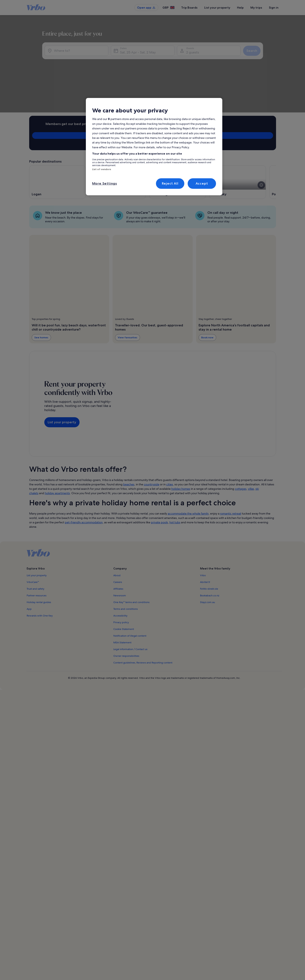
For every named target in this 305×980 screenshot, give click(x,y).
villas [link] (251, 447)
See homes (41, 295)
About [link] (117, 533)
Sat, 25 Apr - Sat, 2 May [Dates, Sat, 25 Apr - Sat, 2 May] (134, 75)
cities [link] (170, 442)
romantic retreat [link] (231, 472)
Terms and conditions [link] (126, 567)
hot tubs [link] (175, 480)
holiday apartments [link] (57, 451)
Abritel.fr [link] (205, 540)
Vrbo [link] (203, 533)
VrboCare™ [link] (33, 540)
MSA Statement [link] (122, 601)
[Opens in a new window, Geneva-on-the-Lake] (118, 140)
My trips (256, 8)
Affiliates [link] (118, 547)
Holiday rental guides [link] (39, 560)
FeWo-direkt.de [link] (209, 547)
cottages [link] (241, 447)
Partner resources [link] (37, 554)
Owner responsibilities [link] (126, 614)
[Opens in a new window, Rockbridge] (178, 140)
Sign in (274, 8)
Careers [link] (118, 540)
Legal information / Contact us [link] (130, 607)
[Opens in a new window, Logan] (58, 140)
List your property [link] (37, 533)
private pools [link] (159, 480)
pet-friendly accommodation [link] (84, 480)
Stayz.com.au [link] (207, 560)
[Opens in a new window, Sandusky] (238, 140)
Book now (207, 295)
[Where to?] (68, 74)
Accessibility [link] (120, 574)
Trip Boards (189, 8)
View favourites (128, 295)
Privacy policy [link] (121, 580)
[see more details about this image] (201, 143)
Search (265, 74)
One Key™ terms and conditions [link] (132, 560)
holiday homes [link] (181, 447)
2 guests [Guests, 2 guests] (197, 75)
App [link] (29, 567)
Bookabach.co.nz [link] (210, 554)
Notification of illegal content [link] (130, 594)
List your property (217, 8)
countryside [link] (152, 442)
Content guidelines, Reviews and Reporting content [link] (143, 621)
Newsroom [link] (120, 554)
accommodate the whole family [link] (188, 472)
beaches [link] (129, 442)
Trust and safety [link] (35, 547)
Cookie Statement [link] (124, 587)
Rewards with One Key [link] (40, 574)
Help (240, 8)
